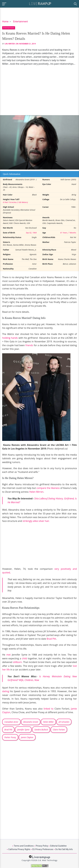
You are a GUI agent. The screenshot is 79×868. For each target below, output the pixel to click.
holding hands (10, 338)
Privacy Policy (42, 846)
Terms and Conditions (24, 846)
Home (5, 22)
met (8, 655)
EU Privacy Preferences (43, 849)
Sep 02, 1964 (31, 233)
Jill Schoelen (64, 722)
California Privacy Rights (19, 849)
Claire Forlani (59, 730)
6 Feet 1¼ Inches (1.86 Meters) (15, 202)
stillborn (17, 662)
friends (29, 345)
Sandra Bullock (41, 730)
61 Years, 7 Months (68, 233)
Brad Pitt (51, 639)
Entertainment (20, 22)
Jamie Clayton (27, 737)
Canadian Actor (11, 722)
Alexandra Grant (31, 722)
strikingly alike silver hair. (36, 521)
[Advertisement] (39, 90)
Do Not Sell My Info (64, 849)
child (24, 658)
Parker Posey (10, 737)
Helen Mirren (36, 492)
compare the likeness (48, 488)
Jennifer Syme (23, 730)
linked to (49, 709)
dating (6, 691)
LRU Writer (10, 44)
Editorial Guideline (58, 846)
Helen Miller (48, 722)
